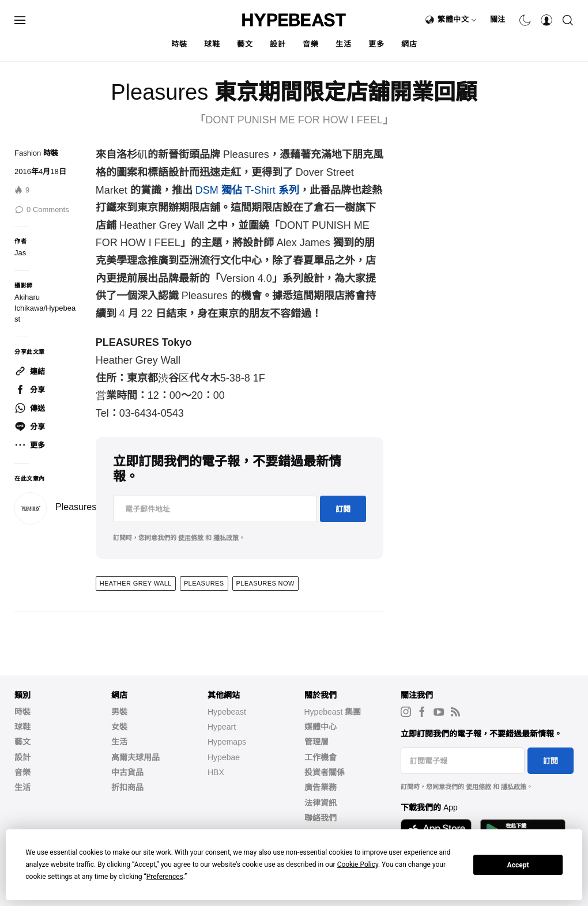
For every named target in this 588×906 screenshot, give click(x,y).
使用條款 (191, 538)
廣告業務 (321, 787)
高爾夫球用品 (135, 757)
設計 (278, 44)
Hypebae (224, 757)
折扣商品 (127, 787)
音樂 (310, 44)
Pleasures (76, 507)
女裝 (119, 727)
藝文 (245, 44)
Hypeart (222, 727)
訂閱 (343, 509)
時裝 (179, 44)
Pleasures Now (265, 583)
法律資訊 (321, 803)
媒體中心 (321, 727)
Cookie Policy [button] (358, 865)
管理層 (316, 742)
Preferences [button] (165, 877)
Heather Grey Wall (136, 583)
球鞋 (212, 44)
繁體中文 (457, 19)
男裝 (119, 712)
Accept (518, 865)
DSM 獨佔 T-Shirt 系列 (247, 190)
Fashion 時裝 (36, 153)
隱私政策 (226, 538)
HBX (216, 772)
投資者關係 (325, 772)
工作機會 (321, 757)
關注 (498, 19)
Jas (20, 253)
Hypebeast (227, 712)
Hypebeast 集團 (333, 712)
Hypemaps (227, 742)
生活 (343, 44)
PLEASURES (204, 583)
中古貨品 (127, 772)
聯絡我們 (321, 818)
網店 (409, 44)
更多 (376, 44)
